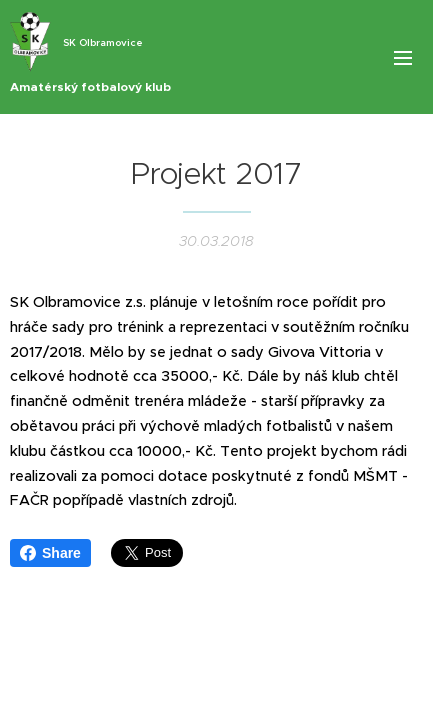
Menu (403, 58)
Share (50, 553)
